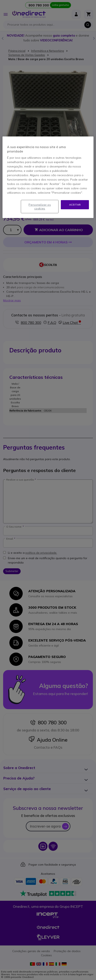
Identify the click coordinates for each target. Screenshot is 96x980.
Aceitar (75, 205)
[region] (48, 177)
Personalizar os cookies (40, 207)
